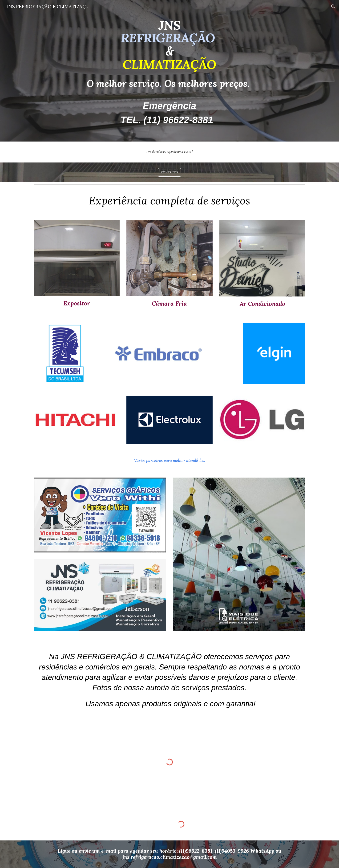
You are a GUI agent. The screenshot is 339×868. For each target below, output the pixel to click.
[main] (169, 71)
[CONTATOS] (169, 172)
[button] (333, 7)
